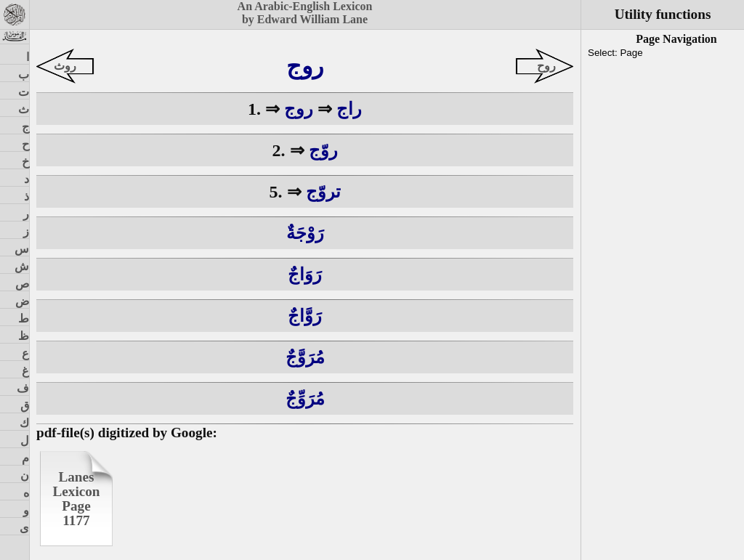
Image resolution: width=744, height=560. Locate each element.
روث (65, 66)
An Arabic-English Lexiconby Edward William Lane (305, 13)
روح (546, 66)
